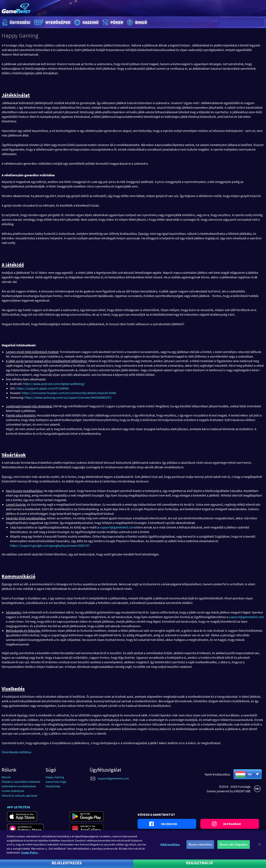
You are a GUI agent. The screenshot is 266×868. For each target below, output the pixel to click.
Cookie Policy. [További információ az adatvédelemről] (30, 856)
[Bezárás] (259, 848)
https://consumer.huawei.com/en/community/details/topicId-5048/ (69, 393)
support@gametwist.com (117, 527)
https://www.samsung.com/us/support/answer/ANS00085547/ (68, 397)
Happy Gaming (55, 777)
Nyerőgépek (52, 22)
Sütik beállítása (170, 848)
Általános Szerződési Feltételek (21, 782)
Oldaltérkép (53, 786)
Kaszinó (86, 22)
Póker (112, 22)
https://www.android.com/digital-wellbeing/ (54, 384)
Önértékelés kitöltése (17, 752)
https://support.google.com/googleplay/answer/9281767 (50, 545)
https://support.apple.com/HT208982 (43, 388)
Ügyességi (16, 22)
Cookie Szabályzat (13, 791)
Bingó (136, 22)
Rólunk (6, 777)
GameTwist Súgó (56, 782)
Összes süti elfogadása (234, 848)
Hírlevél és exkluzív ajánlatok (20, 796)
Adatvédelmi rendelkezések (19, 786)
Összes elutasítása (200, 848)
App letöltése (19, 807)
